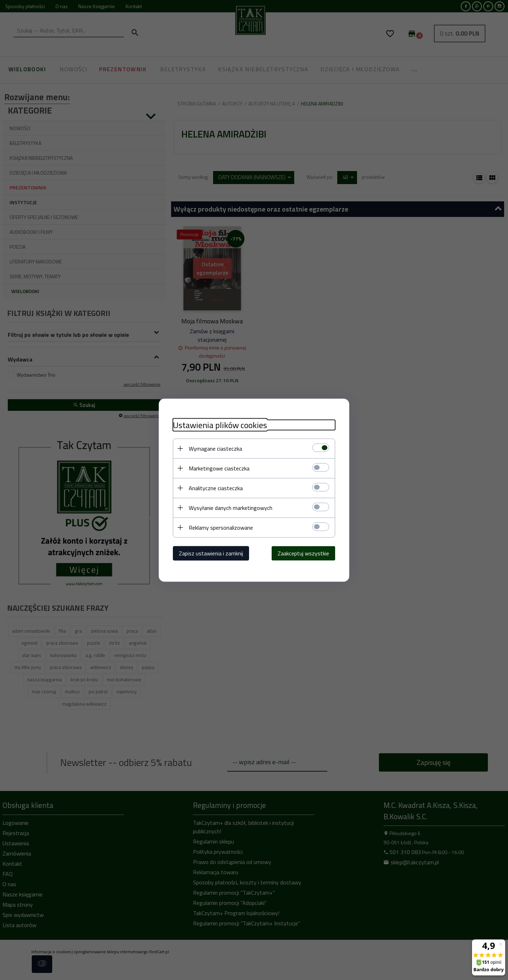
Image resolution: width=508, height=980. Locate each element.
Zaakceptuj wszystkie (303, 553)
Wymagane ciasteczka (215, 448)
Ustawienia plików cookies (220, 425)
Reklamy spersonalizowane (221, 527)
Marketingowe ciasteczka (219, 468)
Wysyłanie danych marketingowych (231, 507)
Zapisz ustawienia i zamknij (211, 553)
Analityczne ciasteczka (216, 488)
